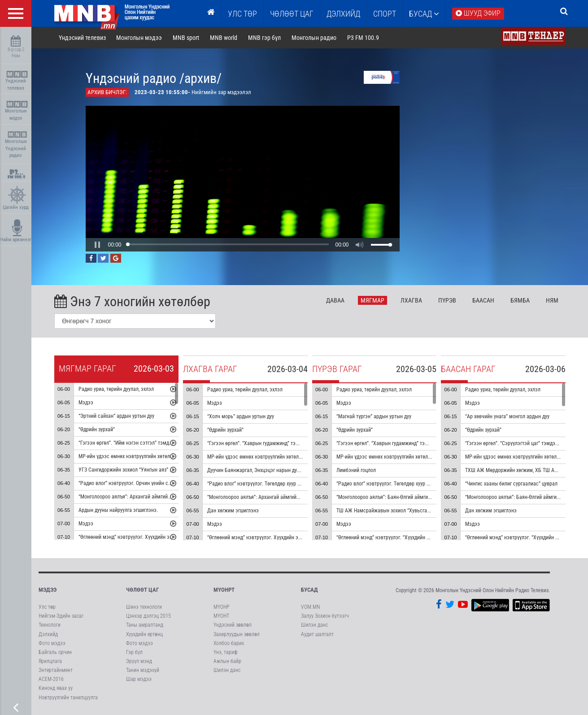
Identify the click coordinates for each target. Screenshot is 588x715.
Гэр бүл (134, 652)
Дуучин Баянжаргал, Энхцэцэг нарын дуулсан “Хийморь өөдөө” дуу (283, 470)
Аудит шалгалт (317, 634)
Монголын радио (314, 38)
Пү (447, 300)
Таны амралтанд (145, 625)
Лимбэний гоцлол (356, 470)
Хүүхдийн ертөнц (144, 634)
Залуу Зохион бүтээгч (325, 616)
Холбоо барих (229, 643)
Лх (411, 300)
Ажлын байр (227, 661)
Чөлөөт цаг (142, 590)
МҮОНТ (221, 616)
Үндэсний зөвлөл (233, 625)
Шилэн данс (227, 670)
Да (335, 300)
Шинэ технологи (144, 607)
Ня (552, 300)
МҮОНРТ (224, 590)
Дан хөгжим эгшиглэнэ (233, 511)
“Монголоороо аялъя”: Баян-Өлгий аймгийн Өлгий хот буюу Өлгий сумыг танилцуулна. (433, 497)
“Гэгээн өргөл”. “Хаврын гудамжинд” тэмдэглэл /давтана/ (402, 443)
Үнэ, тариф (226, 652)
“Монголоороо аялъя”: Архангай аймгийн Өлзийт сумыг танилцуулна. (156, 497)
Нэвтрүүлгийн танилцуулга (68, 698)
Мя (372, 300)
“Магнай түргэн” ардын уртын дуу (374, 416)
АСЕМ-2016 (51, 679)
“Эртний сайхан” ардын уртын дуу (116, 416)
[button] (97, 245)
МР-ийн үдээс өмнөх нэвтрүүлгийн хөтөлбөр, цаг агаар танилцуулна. (155, 456)
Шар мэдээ (139, 679)
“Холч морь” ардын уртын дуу (241, 416)
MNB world (224, 38)
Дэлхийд (343, 14)
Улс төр (242, 14)
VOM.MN (310, 607)
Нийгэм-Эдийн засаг (61, 616)
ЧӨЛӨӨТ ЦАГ (292, 14)
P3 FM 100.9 (363, 38)
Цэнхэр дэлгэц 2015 (148, 616)
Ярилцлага (50, 661)
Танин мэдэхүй (143, 670)
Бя (520, 300)
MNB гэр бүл (264, 38)
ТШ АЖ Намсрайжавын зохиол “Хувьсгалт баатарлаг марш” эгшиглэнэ (416, 511)
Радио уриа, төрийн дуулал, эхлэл (116, 389)
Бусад (424, 14)
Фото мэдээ (52, 643)
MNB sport (186, 38)
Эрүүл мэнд (139, 661)
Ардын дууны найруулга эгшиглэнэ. (118, 510)
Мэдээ (86, 403)
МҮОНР (221, 607)
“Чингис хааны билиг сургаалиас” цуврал (511, 484)
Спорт (385, 14)
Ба (483, 300)
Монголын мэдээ (17, 111)
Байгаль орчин (55, 652)
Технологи (50, 625)
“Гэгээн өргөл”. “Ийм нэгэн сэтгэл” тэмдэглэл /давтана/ (142, 443)
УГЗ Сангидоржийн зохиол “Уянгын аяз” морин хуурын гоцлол (148, 470)
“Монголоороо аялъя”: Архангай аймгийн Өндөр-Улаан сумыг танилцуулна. (292, 497)
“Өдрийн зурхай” (97, 429)
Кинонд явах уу (56, 688)
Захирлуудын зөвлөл (237, 634)
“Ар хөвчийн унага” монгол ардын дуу (507, 416)
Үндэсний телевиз (17, 81)
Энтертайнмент (56, 670)
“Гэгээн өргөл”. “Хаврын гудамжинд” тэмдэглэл (261, 443)
